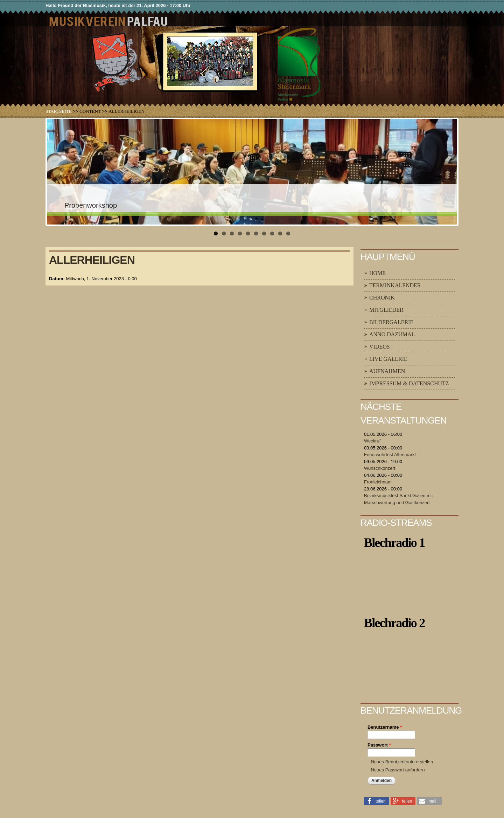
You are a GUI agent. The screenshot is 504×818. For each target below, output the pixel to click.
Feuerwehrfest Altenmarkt (390, 455)
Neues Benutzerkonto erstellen (402, 762)
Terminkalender (395, 285)
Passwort (379, 745)
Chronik (382, 298)
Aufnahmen (387, 371)
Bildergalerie (391, 322)
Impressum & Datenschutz (409, 383)
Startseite (59, 111)
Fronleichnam (378, 482)
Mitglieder (386, 310)
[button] (376, 800)
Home (377, 273)
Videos (380, 347)
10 (288, 233)
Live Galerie (388, 359)
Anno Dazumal (392, 334)
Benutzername (385, 727)
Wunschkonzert (380, 468)
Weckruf (372, 441)
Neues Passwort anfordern (398, 770)
